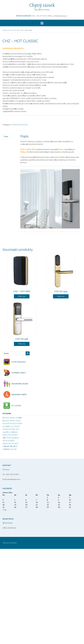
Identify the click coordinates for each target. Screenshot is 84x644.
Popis (6, 231)
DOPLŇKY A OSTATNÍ (11, 521)
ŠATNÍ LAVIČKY (9, 536)
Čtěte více (22, 391)
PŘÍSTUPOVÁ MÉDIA (11, 533)
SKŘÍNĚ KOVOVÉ (10, 544)
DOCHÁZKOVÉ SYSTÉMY (13, 519)
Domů (5, 30)
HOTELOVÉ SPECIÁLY (14, 30)
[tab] (10, 232)
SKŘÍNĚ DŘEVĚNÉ (10, 541)
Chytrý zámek (42, 5)
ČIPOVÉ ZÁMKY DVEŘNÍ (12, 513)
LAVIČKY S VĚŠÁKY (10, 527)
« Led (4, 605)
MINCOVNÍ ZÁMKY (10, 530)
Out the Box (13, 638)
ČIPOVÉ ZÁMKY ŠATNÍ (12, 516)
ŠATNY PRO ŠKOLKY (11, 539)
